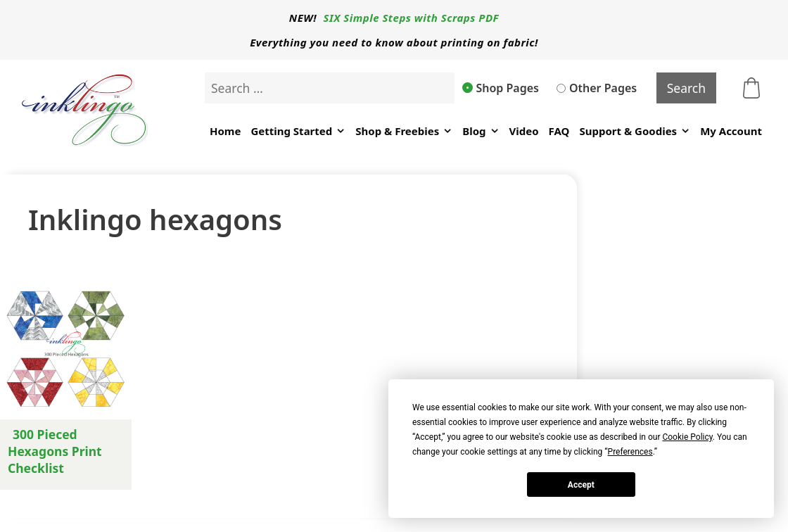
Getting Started (298, 131)
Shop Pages (501, 88)
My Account (731, 131)
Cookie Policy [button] (687, 437)
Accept (581, 485)
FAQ (559, 131)
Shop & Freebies (404, 131)
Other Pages (597, 88)
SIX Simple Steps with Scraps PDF (412, 18)
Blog (481, 131)
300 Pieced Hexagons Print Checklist (55, 451)
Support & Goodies (635, 131)
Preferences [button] (630, 452)
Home (225, 131)
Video (524, 131)
